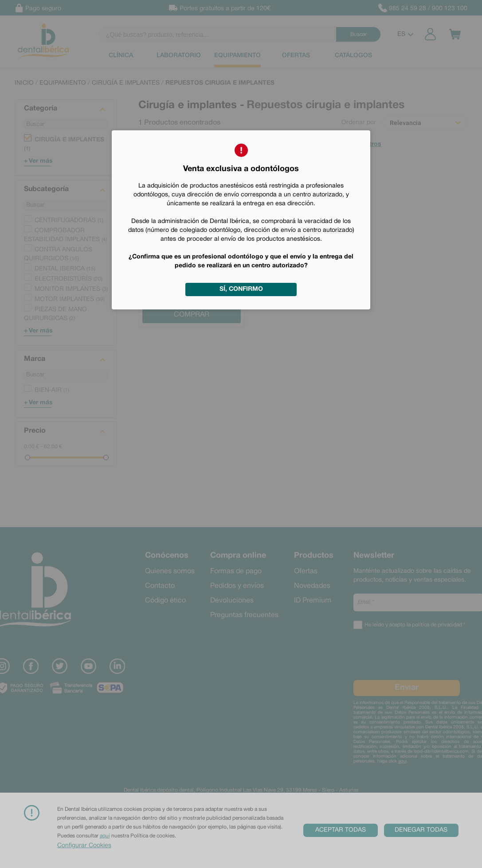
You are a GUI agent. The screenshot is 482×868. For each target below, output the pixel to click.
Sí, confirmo (241, 289)
